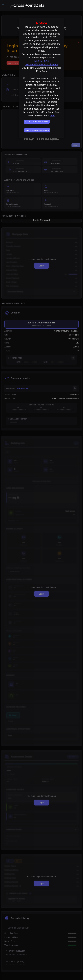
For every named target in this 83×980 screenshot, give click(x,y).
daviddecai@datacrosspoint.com (41, 64)
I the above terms (37, 122)
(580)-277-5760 (42, 61)
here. (53, 116)
